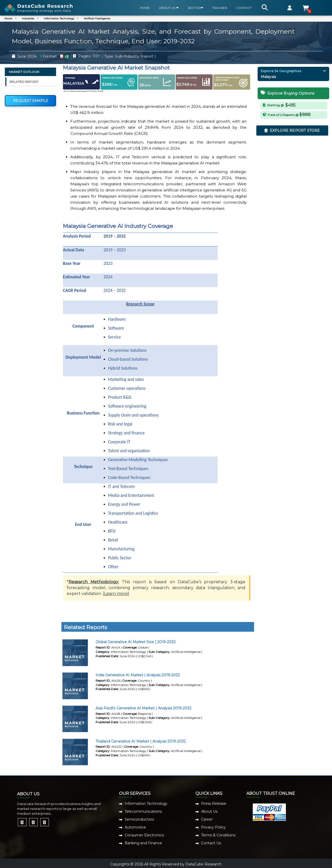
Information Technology (59, 18)
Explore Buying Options (288, 93)
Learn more (116, 594)
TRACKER (220, 8)
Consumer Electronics (144, 835)
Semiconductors (139, 819)
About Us (209, 811)
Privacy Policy (213, 827)
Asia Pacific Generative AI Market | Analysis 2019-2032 (143, 708)
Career (207, 819)
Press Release (214, 804)
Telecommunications (143, 811)
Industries (28, 18)
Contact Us (211, 843)
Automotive (135, 827)
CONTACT (244, 8)
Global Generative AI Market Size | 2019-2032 (136, 642)
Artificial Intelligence (97, 18)
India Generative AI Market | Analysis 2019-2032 (138, 675)
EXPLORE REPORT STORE (292, 131)
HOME (145, 8)
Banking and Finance (143, 843)
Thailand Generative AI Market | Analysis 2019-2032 (141, 741)
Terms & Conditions (218, 835)
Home (8, 18)
